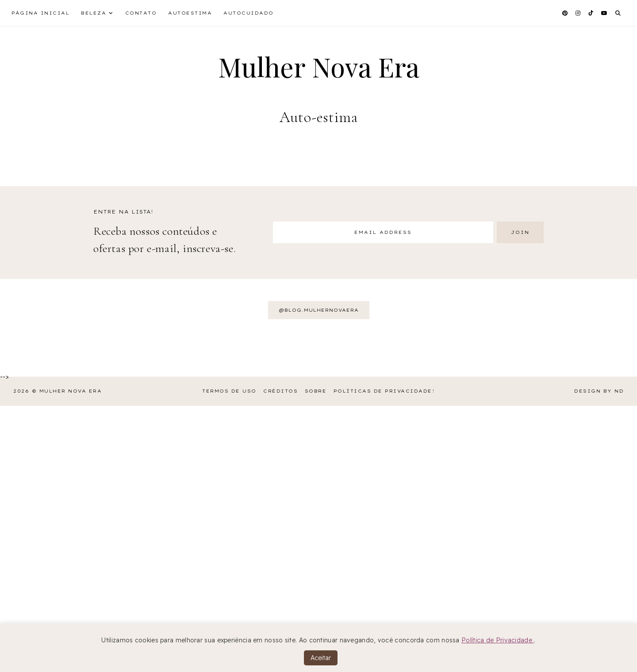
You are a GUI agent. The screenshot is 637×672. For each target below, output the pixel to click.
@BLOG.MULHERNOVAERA (319, 310)
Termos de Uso (229, 391)
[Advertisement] (265, 538)
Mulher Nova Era (319, 66)
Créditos (280, 391)
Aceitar (321, 658)
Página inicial (40, 13)
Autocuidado (249, 13)
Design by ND (599, 391)
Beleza (94, 13)
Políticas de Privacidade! (384, 391)
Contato (141, 13)
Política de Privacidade (498, 640)
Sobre (316, 391)
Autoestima (190, 13)
